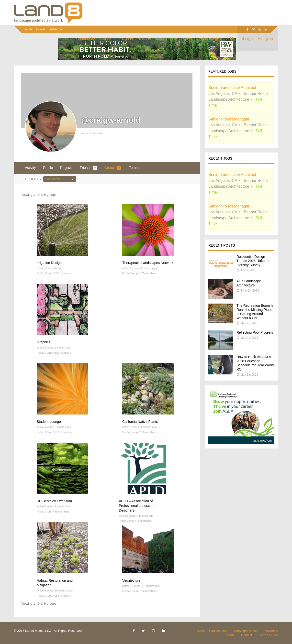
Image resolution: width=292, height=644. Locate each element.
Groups (113, 168)
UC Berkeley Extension (54, 501)
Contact (41, 29)
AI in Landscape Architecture (249, 283)
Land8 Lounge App (211, 39)
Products (144, 39)
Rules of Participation (212, 631)
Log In (248, 39)
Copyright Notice (246, 631)
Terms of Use (269, 635)
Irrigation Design (49, 263)
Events (186, 39)
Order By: (34, 179)
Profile (48, 168)
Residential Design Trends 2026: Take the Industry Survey (253, 261)
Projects (126, 39)
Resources (164, 39)
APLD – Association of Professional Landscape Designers (137, 506)
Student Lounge (49, 422)
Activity (30, 168)
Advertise (56, 29)
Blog (69, 39)
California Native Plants (140, 422)
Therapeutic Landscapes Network (148, 263)
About (29, 29)
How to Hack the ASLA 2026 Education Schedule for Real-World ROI (255, 363)
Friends (89, 168)
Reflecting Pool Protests (255, 332)
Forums (134, 168)
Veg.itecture (131, 580)
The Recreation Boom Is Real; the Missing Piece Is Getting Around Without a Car (255, 312)
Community (86, 39)
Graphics (44, 342)
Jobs (107, 39)
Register (265, 39)
